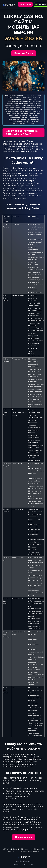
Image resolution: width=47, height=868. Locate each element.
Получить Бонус (24, 53)
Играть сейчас (23, 837)
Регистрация (25, 4)
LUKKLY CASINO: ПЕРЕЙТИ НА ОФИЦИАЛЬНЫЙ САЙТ (22, 133)
